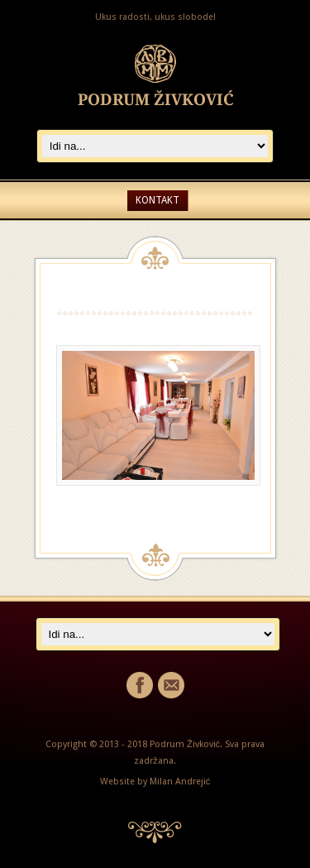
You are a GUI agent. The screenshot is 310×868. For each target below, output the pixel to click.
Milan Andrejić (180, 782)
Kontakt (157, 200)
